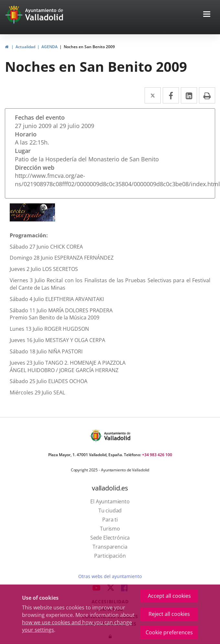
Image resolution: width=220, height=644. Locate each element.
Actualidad (25, 47)
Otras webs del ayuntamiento (110, 576)
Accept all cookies (169, 596)
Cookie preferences (169, 632)
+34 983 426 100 (157, 455)
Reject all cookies (169, 614)
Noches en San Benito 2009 (89, 47)
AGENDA (49, 47)
